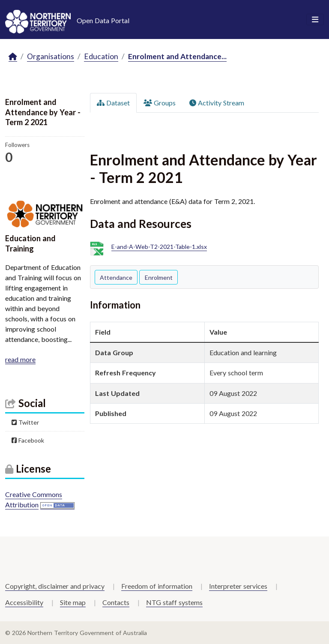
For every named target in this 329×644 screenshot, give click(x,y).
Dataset (113, 103)
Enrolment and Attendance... (177, 56)
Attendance (116, 277)
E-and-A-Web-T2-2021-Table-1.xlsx (159, 247)
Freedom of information (157, 586)
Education (101, 56)
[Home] (13, 57)
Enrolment (159, 277)
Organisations (51, 56)
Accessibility (24, 602)
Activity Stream (217, 103)
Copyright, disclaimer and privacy (55, 586)
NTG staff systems (174, 602)
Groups (160, 103)
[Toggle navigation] (315, 20)
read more (20, 359)
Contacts (116, 602)
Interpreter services (238, 586)
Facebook (28, 440)
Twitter (25, 422)
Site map (73, 602)
